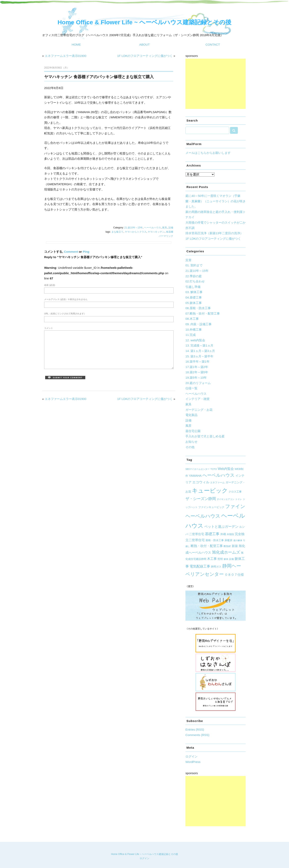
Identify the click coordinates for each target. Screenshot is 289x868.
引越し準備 (193, 287)
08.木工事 (192, 319)
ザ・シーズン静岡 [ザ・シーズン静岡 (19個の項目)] (201, 499)
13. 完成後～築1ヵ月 (199, 345)
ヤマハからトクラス (136, 232)
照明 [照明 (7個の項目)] (220, 559)
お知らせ (191, 442)
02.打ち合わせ (195, 281)
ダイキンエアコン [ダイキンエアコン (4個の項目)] (226, 499)
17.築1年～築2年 (197, 367)
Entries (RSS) (195, 729)
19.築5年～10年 (196, 378)
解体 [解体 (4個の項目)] (226, 559)
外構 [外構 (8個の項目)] (223, 534)
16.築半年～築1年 (197, 361)
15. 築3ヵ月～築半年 (199, 356)
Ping (86, 252)
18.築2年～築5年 (197, 372)
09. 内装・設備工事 (198, 324)
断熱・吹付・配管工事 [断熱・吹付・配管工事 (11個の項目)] (207, 546)
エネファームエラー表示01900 (66, 56)
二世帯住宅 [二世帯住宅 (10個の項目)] (197, 534)
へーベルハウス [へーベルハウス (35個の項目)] (219, 475)
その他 (190, 447)
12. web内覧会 (195, 340)
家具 (165, 228)
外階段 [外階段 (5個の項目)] (230, 534)
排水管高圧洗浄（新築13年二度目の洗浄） (214, 233)
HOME (76, 44)
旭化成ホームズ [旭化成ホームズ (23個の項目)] (226, 552)
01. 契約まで (194, 265)
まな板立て (117, 232)
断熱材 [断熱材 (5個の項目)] (227, 546)
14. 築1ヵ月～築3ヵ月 (200, 351)
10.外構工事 (194, 330)
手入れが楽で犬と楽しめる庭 (205, 436)
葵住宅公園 (193, 431)
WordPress (193, 762)
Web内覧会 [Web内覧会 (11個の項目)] (226, 469)
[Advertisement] (216, 84)
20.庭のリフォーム (198, 383)
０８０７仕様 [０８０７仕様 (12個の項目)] (234, 575)
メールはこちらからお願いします (208, 153)
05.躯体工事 (194, 303)
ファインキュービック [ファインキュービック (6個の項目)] (211, 507)
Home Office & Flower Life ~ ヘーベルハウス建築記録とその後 (145, 22)
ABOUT (144, 44)
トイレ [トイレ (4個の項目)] (239, 499)
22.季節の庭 (194, 276)
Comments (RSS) (197, 735)
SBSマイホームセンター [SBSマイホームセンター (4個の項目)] (197, 469)
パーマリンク (166, 236)
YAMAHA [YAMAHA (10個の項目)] (195, 476)
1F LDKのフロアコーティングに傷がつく (145, 56)
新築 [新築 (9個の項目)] (235, 546)
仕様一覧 (191, 388)
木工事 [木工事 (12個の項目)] (212, 559)
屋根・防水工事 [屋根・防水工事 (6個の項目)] (215, 540)
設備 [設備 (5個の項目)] (231, 559)
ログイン (191, 756)
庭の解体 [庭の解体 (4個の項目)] (238, 540)
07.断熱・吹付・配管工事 (203, 313)
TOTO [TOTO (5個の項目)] (214, 469)
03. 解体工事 (194, 292)
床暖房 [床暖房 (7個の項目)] (228, 540)
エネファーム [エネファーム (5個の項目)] (217, 482)
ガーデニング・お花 (199, 410)
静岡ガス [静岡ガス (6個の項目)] (216, 567)
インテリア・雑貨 (197, 399)
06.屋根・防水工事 (198, 308)
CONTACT (213, 44)
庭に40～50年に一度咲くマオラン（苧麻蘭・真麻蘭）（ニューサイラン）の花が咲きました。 (216, 201)
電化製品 (191, 415)
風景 (188, 426)
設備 (171, 228)
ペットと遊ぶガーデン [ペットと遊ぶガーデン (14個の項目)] (221, 527)
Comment (71, 252)
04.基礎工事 (194, 297)
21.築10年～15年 (134, 228)
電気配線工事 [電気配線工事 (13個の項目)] (200, 566)
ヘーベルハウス (153, 228)
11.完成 (191, 335)
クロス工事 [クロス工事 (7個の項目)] (235, 492)
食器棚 (170, 232)
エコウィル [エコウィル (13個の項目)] (201, 482)
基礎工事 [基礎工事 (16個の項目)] (212, 534)
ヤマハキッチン (156, 232)
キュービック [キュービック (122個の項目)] (210, 490)
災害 (188, 260)
